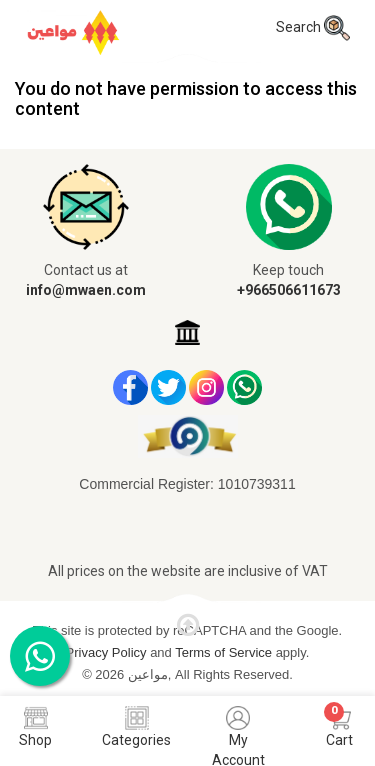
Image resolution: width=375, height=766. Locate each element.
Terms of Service (225, 652)
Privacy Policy (108, 652)
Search (313, 27)
